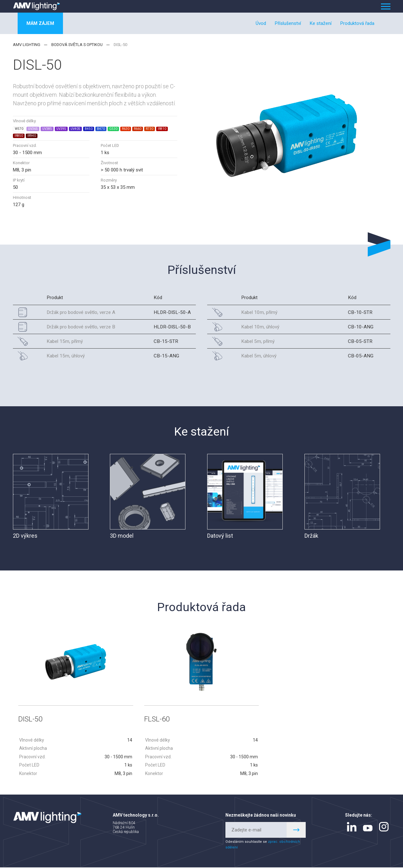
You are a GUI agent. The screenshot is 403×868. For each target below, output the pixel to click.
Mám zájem (41, 23)
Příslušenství (288, 23)
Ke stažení (321, 23)
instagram (384, 827)
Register (296, 830)
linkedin (352, 827)
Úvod (261, 23)
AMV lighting (27, 45)
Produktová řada (357, 23)
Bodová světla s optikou (77, 45)
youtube (368, 829)
